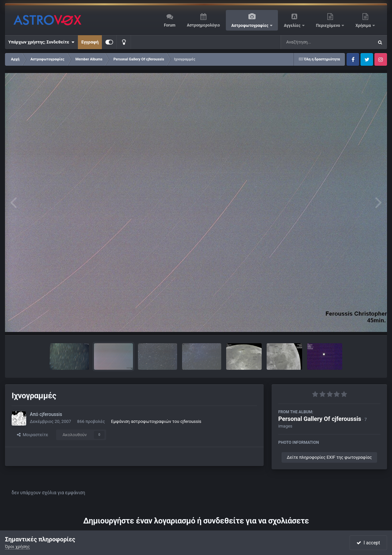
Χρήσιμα (364, 26)
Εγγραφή (90, 42)
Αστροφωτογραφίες (251, 26)
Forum (170, 25)
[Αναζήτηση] (314, 42)
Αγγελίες (293, 26)
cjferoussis (51, 414)
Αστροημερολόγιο (203, 25)
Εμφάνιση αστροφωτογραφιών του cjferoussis (156, 421)
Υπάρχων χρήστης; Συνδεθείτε (41, 42)
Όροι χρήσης (17, 547)
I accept (368, 543)
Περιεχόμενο (329, 26)
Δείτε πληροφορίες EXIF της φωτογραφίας (329, 457)
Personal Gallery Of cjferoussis (320, 419)
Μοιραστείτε (33, 435)
